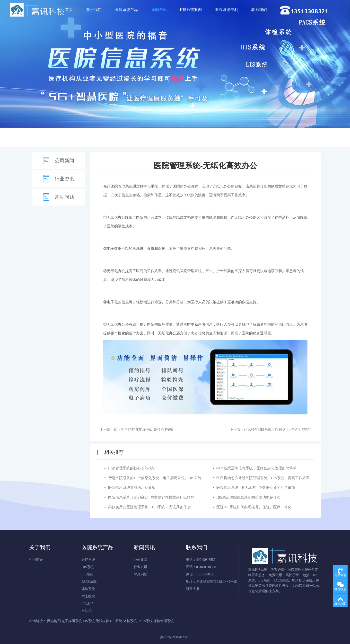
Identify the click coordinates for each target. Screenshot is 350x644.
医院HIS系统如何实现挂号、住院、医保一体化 (254, 507)
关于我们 (94, 10)
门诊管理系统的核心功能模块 (132, 468)
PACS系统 (89, 582)
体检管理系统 (164, 621)
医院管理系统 (122, 186)
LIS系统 (87, 574)
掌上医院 (88, 596)
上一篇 (136, 429)
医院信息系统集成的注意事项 (132, 488)
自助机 (87, 611)
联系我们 (259, 10)
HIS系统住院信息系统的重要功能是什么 (248, 497)
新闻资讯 (159, 10)
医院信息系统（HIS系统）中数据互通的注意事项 (256, 488)
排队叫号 (88, 604)
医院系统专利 (227, 10)
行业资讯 (64, 179)
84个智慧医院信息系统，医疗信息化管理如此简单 (256, 468)
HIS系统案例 (191, 10)
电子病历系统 (72, 621)
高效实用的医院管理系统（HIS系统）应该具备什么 (149, 507)
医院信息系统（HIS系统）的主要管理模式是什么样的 (151, 497)
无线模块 (102, 621)
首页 (69, 10)
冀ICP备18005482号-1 (175, 637)
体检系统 (88, 589)
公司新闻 (64, 161)
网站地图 (54, 621)
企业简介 (36, 560)
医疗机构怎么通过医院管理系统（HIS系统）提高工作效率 (263, 478)
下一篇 (271, 429)
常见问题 (64, 197)
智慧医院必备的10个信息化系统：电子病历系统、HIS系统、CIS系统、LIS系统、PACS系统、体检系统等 (192, 478)
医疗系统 (88, 560)
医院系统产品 (126, 10)
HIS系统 (88, 567)
